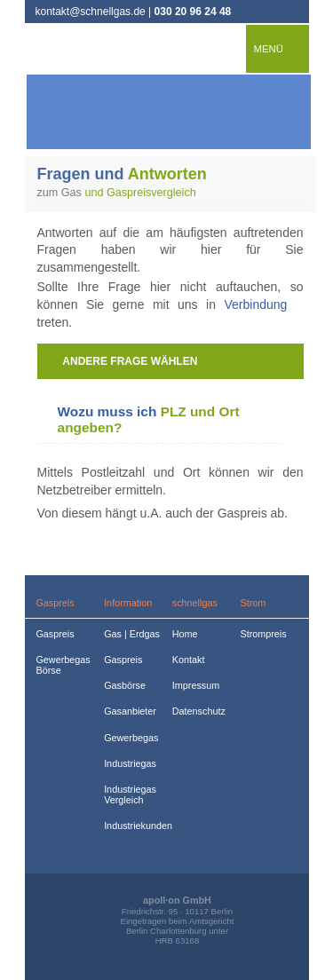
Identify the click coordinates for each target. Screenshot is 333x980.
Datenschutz (197, 711)
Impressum (196, 685)
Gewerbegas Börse (60, 665)
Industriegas (128, 763)
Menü (269, 49)
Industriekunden (128, 826)
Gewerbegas (128, 738)
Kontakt (189, 660)
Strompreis (263, 634)
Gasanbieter (128, 711)
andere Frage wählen (130, 361)
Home (185, 634)
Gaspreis (55, 634)
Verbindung (255, 304)
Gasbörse (125, 685)
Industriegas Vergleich (128, 794)
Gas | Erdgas (128, 634)
